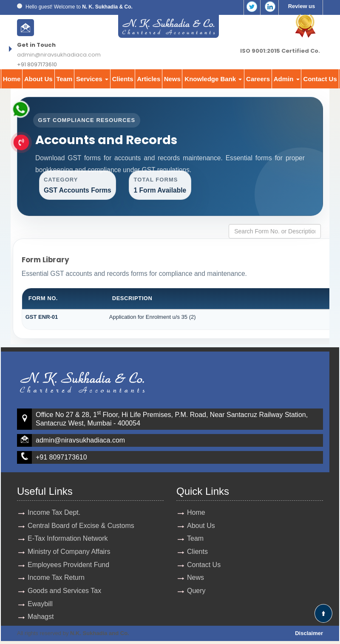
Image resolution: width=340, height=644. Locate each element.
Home (12, 79)
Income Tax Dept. (54, 514)
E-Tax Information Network (68, 540)
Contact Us (320, 79)
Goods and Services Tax (64, 593)
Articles (149, 79)
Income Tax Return (56, 580)
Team (64, 79)
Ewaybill (40, 606)
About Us (38, 79)
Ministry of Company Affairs (69, 554)
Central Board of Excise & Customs (81, 527)
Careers (258, 79)
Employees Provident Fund (68, 567)
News (172, 79)
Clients (123, 79)
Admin (287, 79)
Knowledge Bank (213, 79)
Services (92, 79)
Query (196, 593)
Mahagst (41, 620)
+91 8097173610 (61, 459)
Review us (302, 6)
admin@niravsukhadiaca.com (59, 55)
